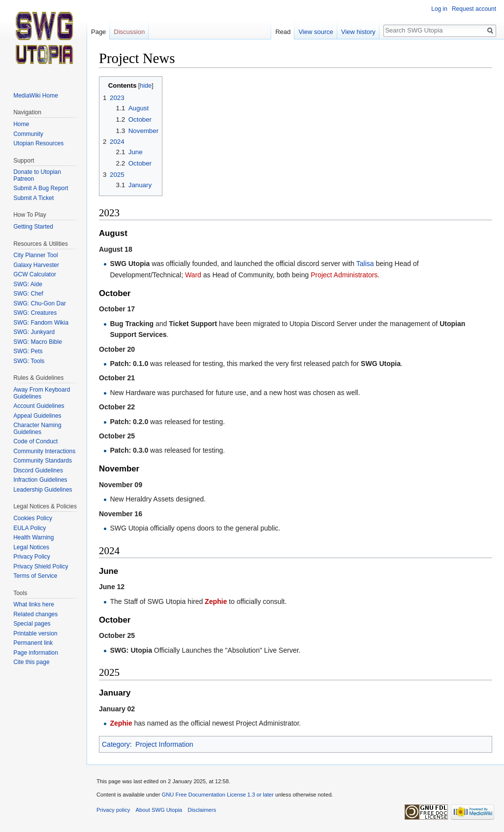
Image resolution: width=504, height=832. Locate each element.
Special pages (32, 624)
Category (116, 744)
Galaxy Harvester (36, 265)
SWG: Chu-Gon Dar (40, 303)
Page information (36, 653)
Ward (193, 275)
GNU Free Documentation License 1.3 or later (218, 795)
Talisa (365, 264)
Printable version (35, 633)
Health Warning (33, 537)
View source (316, 32)
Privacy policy (113, 810)
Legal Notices (31, 547)
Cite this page (31, 662)
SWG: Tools (29, 361)
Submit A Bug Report (41, 188)
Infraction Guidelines (40, 480)
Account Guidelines (39, 406)
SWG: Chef (28, 294)
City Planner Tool (36, 255)
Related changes (35, 614)
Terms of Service (35, 576)
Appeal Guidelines (37, 416)
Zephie (216, 601)
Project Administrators (344, 275)
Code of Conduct (35, 441)
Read (283, 32)
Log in (439, 9)
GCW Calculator (35, 274)
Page (98, 32)
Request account (474, 9)
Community (28, 134)
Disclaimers (202, 810)
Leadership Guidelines (43, 490)
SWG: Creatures (35, 313)
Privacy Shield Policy (41, 566)
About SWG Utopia (159, 810)
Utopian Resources (38, 143)
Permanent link (33, 643)
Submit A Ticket (33, 198)
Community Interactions (44, 451)
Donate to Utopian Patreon (37, 175)
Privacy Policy (32, 557)
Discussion (129, 32)
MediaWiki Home (36, 96)
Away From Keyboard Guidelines (42, 393)
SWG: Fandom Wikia (41, 323)
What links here (34, 604)
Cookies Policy (33, 518)
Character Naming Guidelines (37, 429)
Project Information (164, 744)
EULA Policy (30, 528)
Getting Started (33, 227)
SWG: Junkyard (34, 332)
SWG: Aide (28, 284)
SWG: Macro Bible (38, 342)
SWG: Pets (28, 351)
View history (358, 32)
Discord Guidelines (38, 470)
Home (21, 124)
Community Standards (43, 461)
